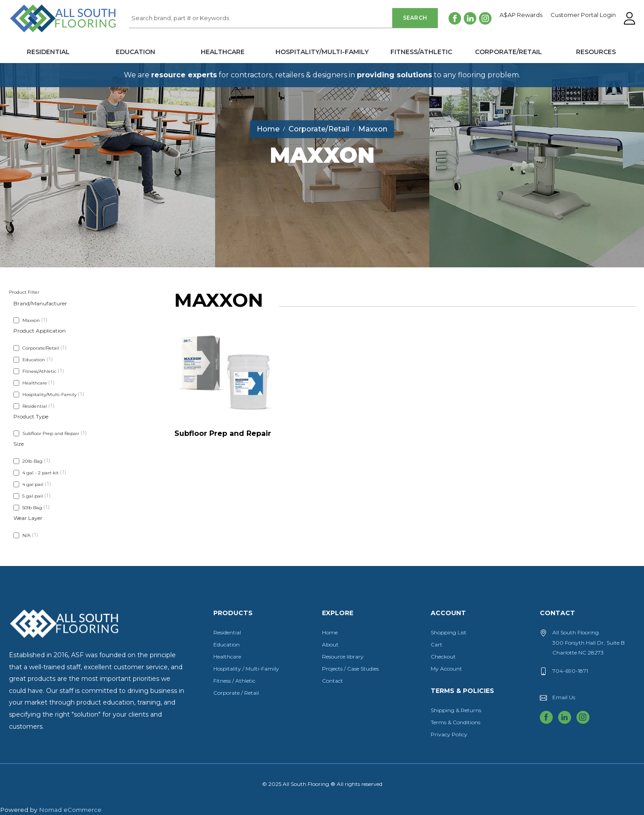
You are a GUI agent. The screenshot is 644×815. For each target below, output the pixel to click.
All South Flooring (42, 33)
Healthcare (223, 52)
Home (330, 632)
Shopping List (449, 632)
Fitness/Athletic (421, 52)
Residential (48, 52)
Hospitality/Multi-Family (322, 52)
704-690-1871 (570, 671)
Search (415, 18)
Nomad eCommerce (70, 810)
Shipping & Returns (456, 710)
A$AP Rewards (521, 15)
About (330, 644)
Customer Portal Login (583, 15)
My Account (446, 669)
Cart (436, 644)
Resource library (343, 657)
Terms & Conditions (455, 722)
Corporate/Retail (508, 52)
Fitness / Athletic (234, 681)
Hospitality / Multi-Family (246, 669)
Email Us (564, 697)
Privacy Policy (449, 734)
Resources (596, 52)
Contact (333, 681)
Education (136, 52)
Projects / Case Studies (350, 669)
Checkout (443, 657)
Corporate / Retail (236, 693)
